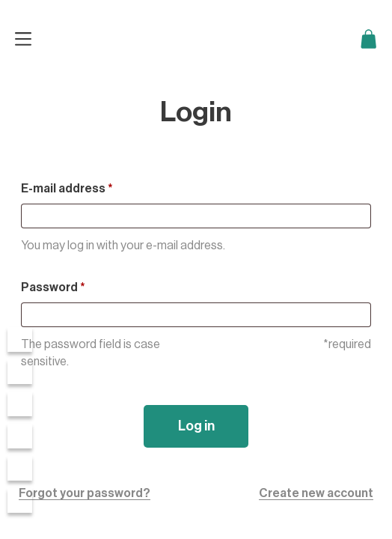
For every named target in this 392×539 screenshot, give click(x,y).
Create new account (316, 493)
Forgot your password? (85, 493)
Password (53, 287)
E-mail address (67, 189)
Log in (196, 426)
